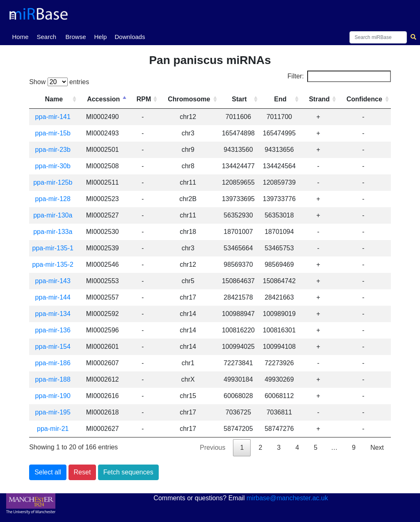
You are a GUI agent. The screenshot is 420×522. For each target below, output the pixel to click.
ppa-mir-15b (54, 133)
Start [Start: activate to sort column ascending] (241, 99)
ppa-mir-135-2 (54, 264)
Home (22, 36)
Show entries (59, 82)
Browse (75, 37)
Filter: (339, 76)
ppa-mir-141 (54, 117)
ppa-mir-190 (54, 396)
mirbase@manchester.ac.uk (287, 498)
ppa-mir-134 (54, 314)
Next (377, 448)
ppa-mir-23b (54, 150)
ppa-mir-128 (54, 199)
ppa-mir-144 (54, 297)
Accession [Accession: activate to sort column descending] (106, 99)
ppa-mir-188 (54, 379)
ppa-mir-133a (54, 232)
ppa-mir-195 (54, 412)
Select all (48, 472)
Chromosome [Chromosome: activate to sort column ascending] (191, 99)
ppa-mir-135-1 (54, 248)
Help (100, 37)
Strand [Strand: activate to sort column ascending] (320, 99)
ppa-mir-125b (54, 182)
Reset (82, 472)
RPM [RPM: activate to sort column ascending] (146, 99)
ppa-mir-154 (54, 347)
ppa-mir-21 (54, 429)
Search (46, 37)
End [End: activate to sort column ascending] (281, 99)
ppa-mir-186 (54, 363)
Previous (212, 448)
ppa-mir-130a (54, 215)
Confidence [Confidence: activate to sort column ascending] (364, 99)
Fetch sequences (128, 472)
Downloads (130, 37)
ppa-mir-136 (54, 330)
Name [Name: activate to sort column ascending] (55, 99)
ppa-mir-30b (54, 166)
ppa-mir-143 (54, 281)
